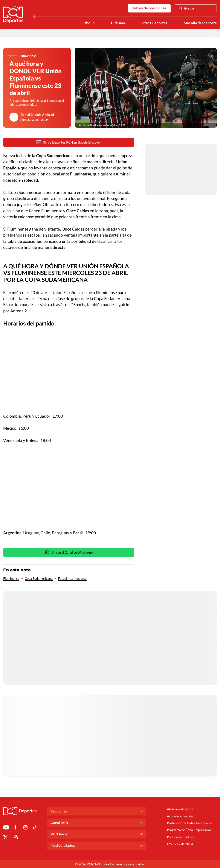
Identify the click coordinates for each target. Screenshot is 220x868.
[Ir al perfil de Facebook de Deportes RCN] (15, 828)
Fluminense (11, 578)
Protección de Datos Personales (189, 823)
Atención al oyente (180, 809)
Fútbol (86, 23)
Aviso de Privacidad (181, 816)
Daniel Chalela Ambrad (37, 115)
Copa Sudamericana (39, 578)
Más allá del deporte (200, 23)
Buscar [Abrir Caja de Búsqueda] (187, 8)
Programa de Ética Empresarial (189, 830)
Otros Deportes (154, 23)
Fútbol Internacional (72, 578)
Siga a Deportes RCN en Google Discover (69, 142)
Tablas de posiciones (149, 8)
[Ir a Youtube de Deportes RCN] (6, 828)
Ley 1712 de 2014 (180, 844)
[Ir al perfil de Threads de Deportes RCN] (16, 838)
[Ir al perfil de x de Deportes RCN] (5, 838)
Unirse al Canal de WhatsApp (69, 553)
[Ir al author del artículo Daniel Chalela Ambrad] (14, 117)
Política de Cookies (180, 837)
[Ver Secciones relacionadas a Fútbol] (94, 23)
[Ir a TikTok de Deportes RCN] (35, 828)
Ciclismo (118, 23)
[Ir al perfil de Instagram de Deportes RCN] (25, 828)
